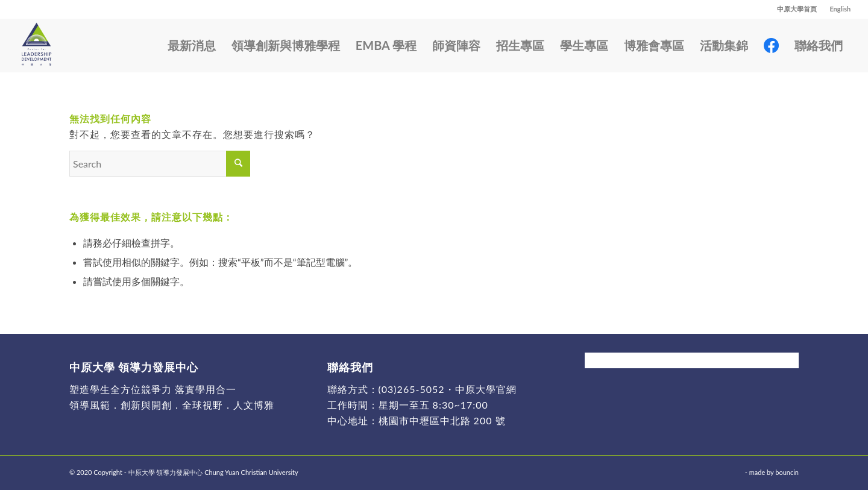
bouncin (787, 472)
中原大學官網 (486, 389)
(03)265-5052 (412, 389)
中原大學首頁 (797, 9)
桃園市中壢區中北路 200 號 (442, 420)
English (840, 9)
